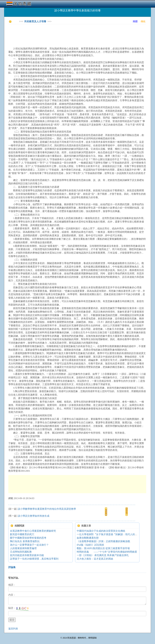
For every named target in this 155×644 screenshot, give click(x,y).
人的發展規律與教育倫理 (23, 548)
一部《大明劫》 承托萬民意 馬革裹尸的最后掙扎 (103, 555)
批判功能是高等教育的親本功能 (27, 555)
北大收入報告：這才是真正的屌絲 (95, 559)
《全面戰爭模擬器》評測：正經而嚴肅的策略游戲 (103, 541)
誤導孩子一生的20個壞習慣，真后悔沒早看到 (34, 559)
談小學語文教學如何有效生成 (34, 516)
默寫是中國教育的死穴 (22, 534)
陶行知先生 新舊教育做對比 (25, 541)
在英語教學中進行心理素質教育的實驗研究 (33, 531)
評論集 (12, 567)
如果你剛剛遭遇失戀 (88, 538)
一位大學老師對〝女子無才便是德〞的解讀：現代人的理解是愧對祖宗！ (115, 534)
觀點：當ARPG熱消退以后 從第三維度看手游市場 (103, 548)
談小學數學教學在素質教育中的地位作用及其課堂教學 (47, 509)
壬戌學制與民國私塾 (21, 552)
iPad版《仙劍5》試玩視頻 (90, 545)
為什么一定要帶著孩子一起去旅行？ (29, 545)
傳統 (143, 21)
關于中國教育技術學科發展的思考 (28, 538)
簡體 (135, 21)
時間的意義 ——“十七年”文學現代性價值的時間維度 (107, 552)
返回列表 (13, 629)
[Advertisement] (63, 33)
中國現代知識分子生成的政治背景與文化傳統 (101, 531)
